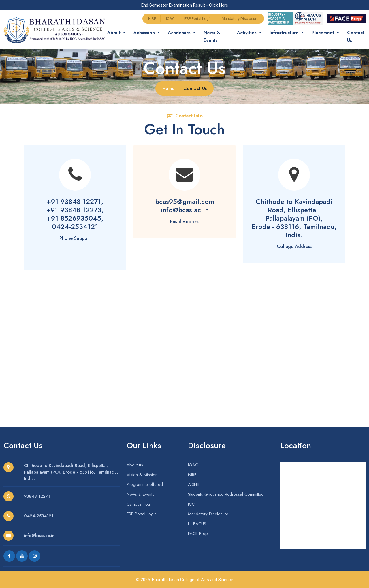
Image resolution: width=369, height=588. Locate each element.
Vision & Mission (142, 475)
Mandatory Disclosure (240, 19)
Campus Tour (139, 504)
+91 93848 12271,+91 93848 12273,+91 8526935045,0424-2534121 (75, 214)
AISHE (194, 484)
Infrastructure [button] (285, 33)
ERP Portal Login (198, 19)
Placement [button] (324, 33)
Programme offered (145, 484)
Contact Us (356, 36)
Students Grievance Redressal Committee (226, 494)
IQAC (170, 19)
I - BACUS (197, 524)
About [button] (115, 33)
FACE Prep (198, 533)
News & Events (212, 36)
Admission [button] (145, 33)
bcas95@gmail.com (185, 201)
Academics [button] (180, 33)
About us (135, 465)
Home (168, 88)
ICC (191, 504)
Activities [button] (247, 33)
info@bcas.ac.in (185, 210)
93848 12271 (37, 496)
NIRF (152, 19)
